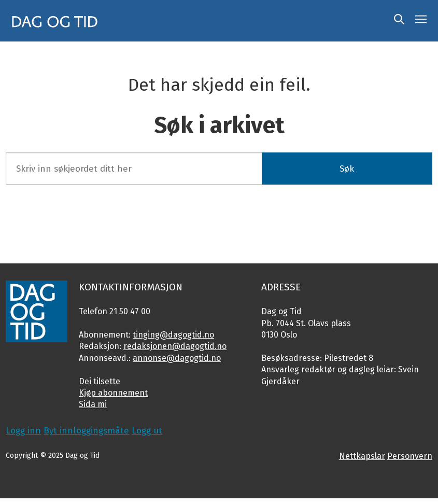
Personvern (410, 456)
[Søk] (399, 21)
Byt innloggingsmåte (86, 431)
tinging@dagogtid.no (173, 335)
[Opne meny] (421, 21)
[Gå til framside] (55, 21)
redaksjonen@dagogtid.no (175, 346)
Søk (347, 169)
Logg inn (23, 431)
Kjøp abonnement (113, 393)
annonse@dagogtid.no (177, 358)
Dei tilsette (100, 381)
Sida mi (93, 404)
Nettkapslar (362, 456)
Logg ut (147, 431)
